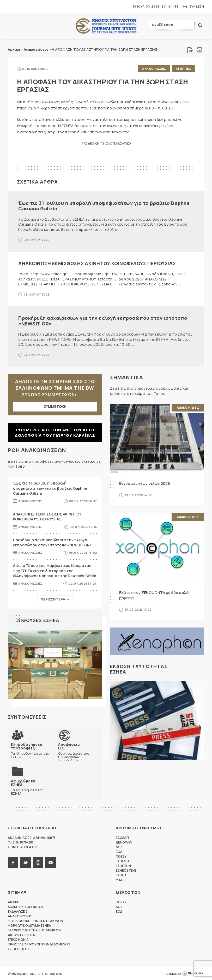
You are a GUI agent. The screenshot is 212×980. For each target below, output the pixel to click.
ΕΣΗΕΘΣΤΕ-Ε (126, 870)
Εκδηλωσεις (18, 911)
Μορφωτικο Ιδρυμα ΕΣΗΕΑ (29, 925)
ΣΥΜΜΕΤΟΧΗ (55, 406)
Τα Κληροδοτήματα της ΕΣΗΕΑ (31, 750)
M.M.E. (120, 880)
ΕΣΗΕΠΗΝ (123, 865)
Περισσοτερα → (55, 599)
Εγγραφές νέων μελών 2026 (145, 483)
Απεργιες (183, 68)
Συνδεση (197, 6)
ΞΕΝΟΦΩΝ (124, 842)
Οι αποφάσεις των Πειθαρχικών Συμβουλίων (79, 752)
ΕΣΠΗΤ (121, 875)
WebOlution (193, 974)
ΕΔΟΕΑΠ (122, 837)
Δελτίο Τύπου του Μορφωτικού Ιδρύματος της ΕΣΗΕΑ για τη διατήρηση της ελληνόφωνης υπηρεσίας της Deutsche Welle (55, 570)
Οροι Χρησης (19, 949)
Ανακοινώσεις (36, 49)
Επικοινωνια (18, 939)
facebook (13, 862)
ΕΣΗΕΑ (106, 26)
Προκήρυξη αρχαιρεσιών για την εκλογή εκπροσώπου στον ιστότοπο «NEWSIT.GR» (103, 320)
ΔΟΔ (119, 847)
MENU (11, 6)
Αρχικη (14, 902)
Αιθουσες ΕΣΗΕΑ (38, 620)
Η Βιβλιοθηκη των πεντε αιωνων (35, 921)
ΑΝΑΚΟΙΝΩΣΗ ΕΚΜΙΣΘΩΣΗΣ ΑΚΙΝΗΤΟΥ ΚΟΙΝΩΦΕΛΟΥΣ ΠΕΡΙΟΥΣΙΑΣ (97, 263)
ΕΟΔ (119, 851)
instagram (38, 862)
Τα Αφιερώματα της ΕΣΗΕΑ (31, 787)
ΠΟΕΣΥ (121, 856)
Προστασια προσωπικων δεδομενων (39, 944)
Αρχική (14, 49)
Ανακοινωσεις (154, 68)
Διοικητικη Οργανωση (26, 907)
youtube (51, 862)
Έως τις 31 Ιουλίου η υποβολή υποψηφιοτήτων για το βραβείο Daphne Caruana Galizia (104, 205)
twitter (26, 862)
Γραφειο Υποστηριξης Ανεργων (34, 930)
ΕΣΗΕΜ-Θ (123, 861)
